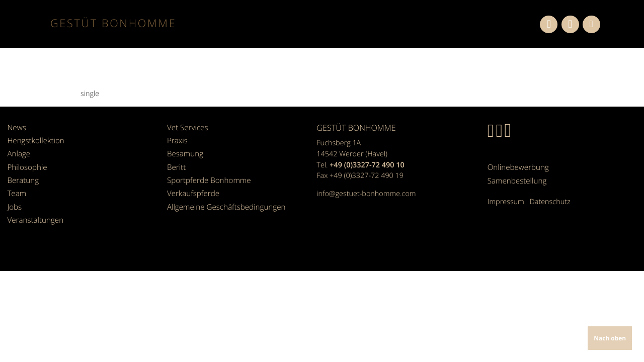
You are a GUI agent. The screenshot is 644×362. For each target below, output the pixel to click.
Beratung (22, 168)
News (16, 126)
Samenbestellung (515, 176)
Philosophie (26, 158)
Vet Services (186, 126)
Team (16, 179)
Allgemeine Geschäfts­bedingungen (223, 189)
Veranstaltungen (34, 200)
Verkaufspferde (192, 179)
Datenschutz (550, 196)
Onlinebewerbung (517, 165)
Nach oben (611, 339)
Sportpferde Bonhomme (207, 168)
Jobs (14, 189)
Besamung (184, 147)
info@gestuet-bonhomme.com (366, 194)
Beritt (176, 158)
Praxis (177, 137)
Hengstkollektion (34, 137)
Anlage (18, 147)
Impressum (506, 196)
